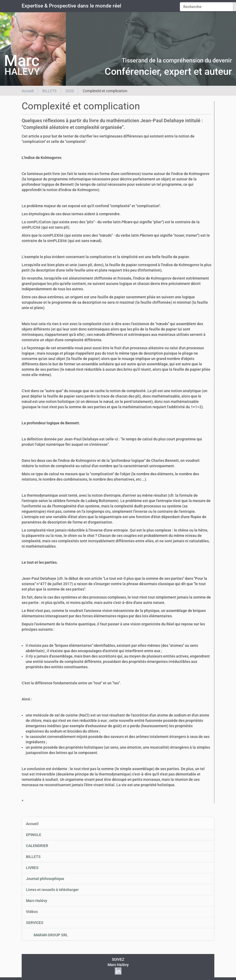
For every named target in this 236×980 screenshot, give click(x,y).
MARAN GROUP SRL (50, 935)
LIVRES (32, 868)
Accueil (28, 91)
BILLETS (49, 91)
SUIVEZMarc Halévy (118, 965)
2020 (70, 91)
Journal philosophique (45, 879)
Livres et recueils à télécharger (52, 890)
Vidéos (32, 912)
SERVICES (35, 923)
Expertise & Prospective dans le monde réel (71, 6)
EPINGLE (34, 835)
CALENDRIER (37, 846)
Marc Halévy (37, 901)
